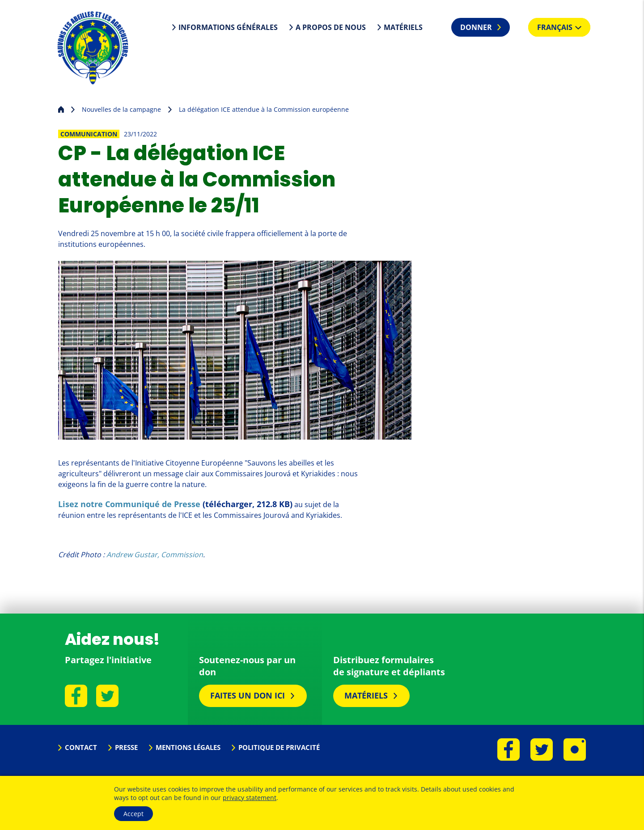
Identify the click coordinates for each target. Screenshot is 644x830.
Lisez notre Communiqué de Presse (129, 504)
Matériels (403, 27)
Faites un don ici (248, 695)
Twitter (107, 696)
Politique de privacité (279, 747)
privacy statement (250, 798)
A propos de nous (331, 27)
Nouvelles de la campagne (121, 109)
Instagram (575, 750)
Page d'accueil (61, 108)
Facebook (76, 696)
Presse (126, 747)
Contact (81, 747)
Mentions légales (188, 747)
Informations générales (228, 27)
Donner (476, 27)
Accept (133, 814)
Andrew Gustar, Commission (155, 555)
